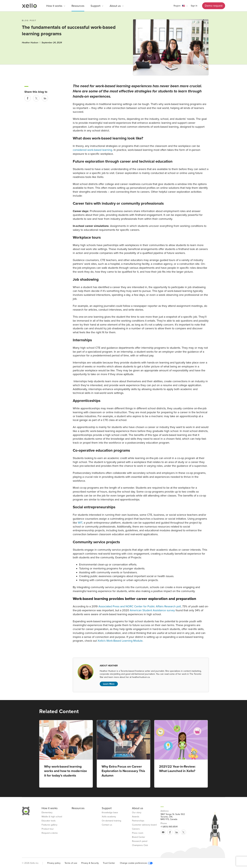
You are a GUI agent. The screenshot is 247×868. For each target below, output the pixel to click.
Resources (78, 6)
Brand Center (139, 837)
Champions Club (140, 845)
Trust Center (109, 863)
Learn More (109, 684)
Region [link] (177, 6)
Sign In (194, 6)
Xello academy (109, 817)
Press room (138, 833)
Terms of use (71, 863)
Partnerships (138, 821)
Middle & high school (52, 817)
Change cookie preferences (136, 863)
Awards (136, 817)
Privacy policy (54, 863)
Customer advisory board (144, 825)
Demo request (214, 6)
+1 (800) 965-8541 (169, 827)
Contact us (107, 825)
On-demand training (111, 821)
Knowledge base (110, 813)
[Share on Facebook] (28, 98)
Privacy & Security (90, 863)
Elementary (47, 813)
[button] (181, 6)
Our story (137, 813)
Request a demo (50, 833)
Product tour (48, 829)
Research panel (140, 841)
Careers (136, 829)
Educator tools (49, 821)
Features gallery (49, 825)
